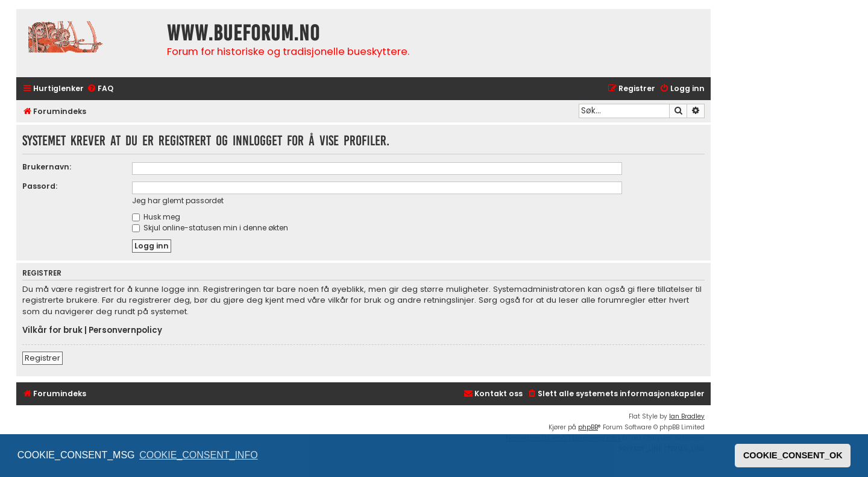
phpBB (588, 427)
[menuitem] (100, 89)
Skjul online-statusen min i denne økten (210, 228)
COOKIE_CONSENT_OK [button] (793, 455)
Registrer (42, 358)
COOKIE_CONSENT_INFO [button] (198, 455)
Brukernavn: (47, 167)
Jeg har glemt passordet (178, 201)
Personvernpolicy (125, 330)
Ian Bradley (687, 416)
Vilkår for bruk (52, 330)
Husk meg (156, 217)
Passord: (40, 186)
